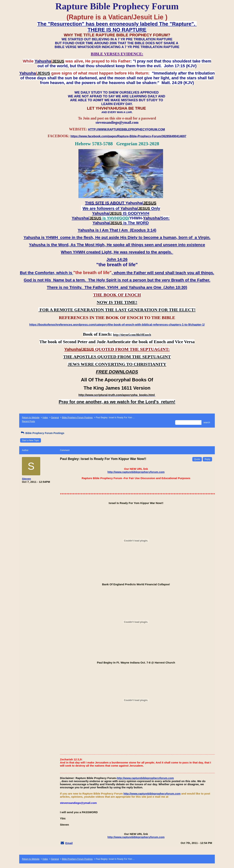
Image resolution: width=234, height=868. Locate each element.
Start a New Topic (31, 440)
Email (69, 843)
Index (45, 418)
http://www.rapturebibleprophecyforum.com (136, 472)
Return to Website (31, 418)
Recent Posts (28, 421)
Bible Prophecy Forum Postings (77, 418)
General (55, 418)
